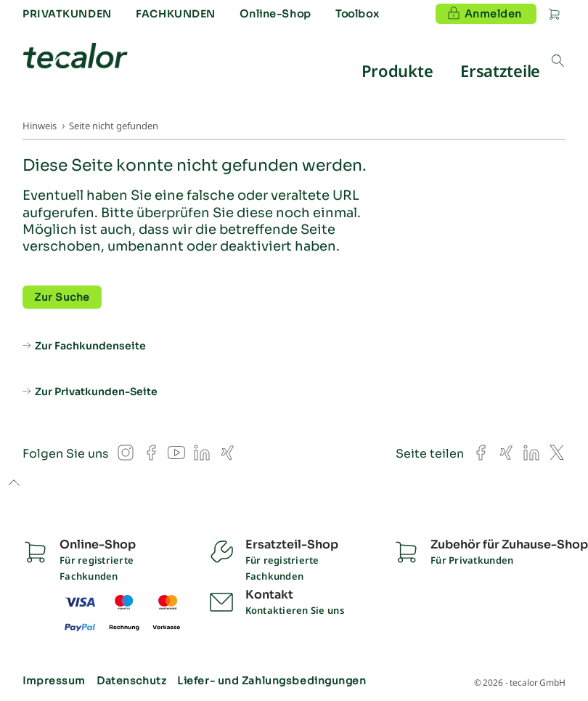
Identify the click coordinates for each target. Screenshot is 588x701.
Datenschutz (131, 681)
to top (13, 484)
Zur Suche (62, 297)
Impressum (54, 681)
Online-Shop (275, 14)
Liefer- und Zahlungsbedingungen (271, 681)
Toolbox (357, 14)
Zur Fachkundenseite (90, 346)
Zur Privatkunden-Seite (96, 392)
